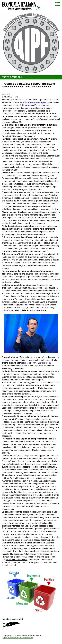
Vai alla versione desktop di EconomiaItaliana (18, 638)
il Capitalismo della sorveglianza (34, 102)
